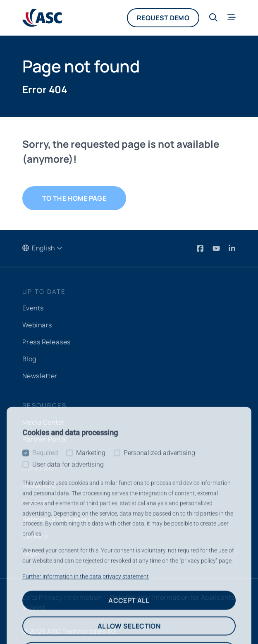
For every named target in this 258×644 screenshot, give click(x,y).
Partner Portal (45, 437)
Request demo (163, 18)
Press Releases (47, 341)
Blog (29, 358)
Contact (35, 499)
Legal (31, 549)
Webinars (37, 325)
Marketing (91, 623)
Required (45, 623)
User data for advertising (68, 634)
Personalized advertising (159, 623)
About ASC (39, 483)
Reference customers (57, 516)
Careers (35, 532)
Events (33, 308)
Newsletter (40, 375)
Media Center (44, 420)
